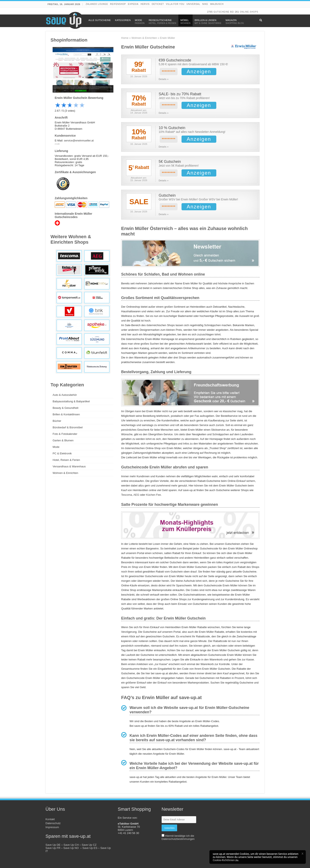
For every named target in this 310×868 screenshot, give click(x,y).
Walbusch (217, 4)
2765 (210, 12)
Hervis (145, 4)
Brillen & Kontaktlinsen (66, 414)
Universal (193, 4)
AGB (57, 144)
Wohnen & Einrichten (144, 38)
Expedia (133, 4)
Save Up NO (72, 848)
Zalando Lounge (97, 4)
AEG (136, 495)
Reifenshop (118, 4)
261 (237, 12)
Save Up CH (71, 845)
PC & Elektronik (62, 453)
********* (169, 72)
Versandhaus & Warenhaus (69, 466)
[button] (302, 854)
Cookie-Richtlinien (224, 860)
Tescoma (127, 495)
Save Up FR (53, 848)
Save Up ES (90, 848)
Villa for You (175, 4)
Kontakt (50, 819)
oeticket (158, 4)
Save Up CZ (89, 845)
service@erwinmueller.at (79, 141)
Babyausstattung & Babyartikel (71, 401)
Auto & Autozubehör (65, 395)
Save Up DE (53, 845)
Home (125, 38)
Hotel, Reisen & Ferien (66, 460)
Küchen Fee (153, 495)
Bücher (57, 421)
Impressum (52, 827)
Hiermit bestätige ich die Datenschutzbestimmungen (178, 837)
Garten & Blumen (63, 440)
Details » (164, 79)
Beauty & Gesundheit (66, 408)
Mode (56, 447)
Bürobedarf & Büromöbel (68, 427)
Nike (205, 4)
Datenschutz (53, 823)
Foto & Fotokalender (65, 434)
